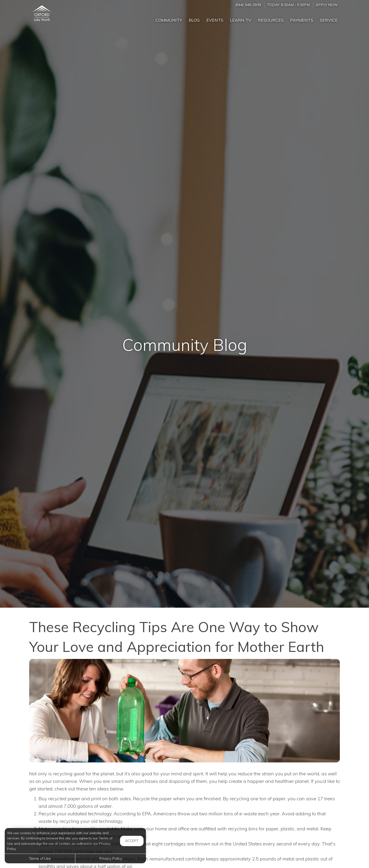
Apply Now (327, 5)
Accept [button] (132, 841)
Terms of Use (40, 858)
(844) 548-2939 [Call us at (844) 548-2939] (248, 5)
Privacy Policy (111, 858)
